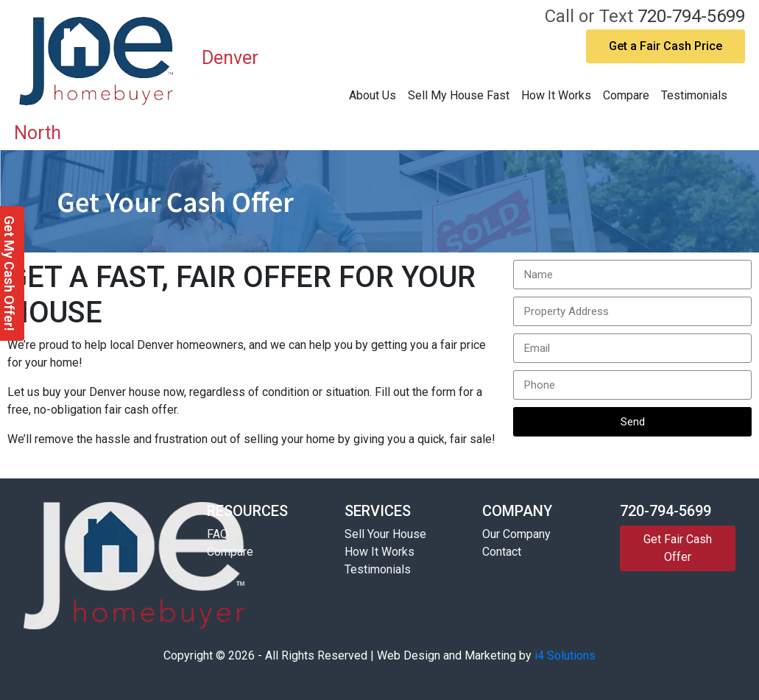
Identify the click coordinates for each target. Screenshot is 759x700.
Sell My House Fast (459, 95)
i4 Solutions (565, 655)
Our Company (516, 534)
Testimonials (694, 95)
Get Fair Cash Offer (678, 548)
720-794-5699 (691, 16)
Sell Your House (385, 534)
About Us (373, 95)
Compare (626, 95)
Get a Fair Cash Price (666, 46)
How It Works (556, 95)
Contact (502, 552)
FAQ (218, 534)
